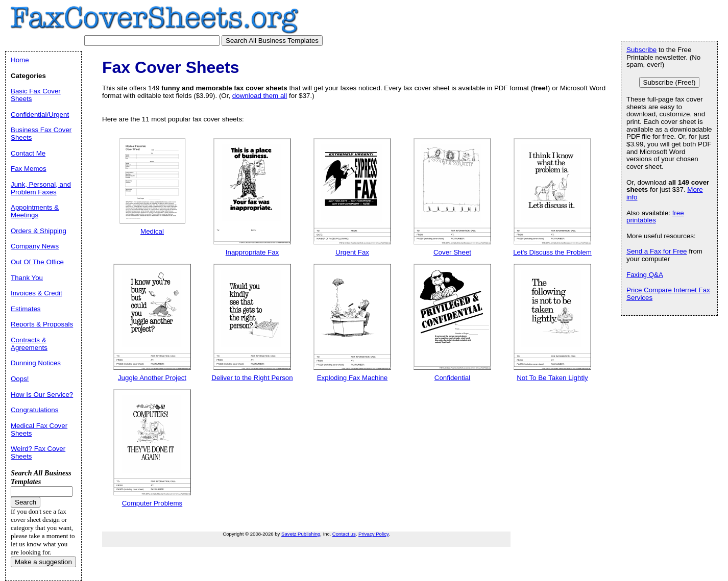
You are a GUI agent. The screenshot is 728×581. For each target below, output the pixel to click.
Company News (35, 246)
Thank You (27, 278)
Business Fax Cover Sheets (41, 134)
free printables (655, 217)
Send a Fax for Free (657, 251)
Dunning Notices (36, 363)
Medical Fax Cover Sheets (39, 430)
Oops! (20, 379)
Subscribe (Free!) (670, 82)
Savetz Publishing (301, 534)
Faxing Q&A (645, 275)
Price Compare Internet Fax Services (668, 294)
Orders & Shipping (39, 231)
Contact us (344, 534)
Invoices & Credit (37, 293)
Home (20, 60)
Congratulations (34, 410)
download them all (260, 96)
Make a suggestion (43, 562)
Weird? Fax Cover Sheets (38, 452)
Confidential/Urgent (40, 115)
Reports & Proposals (42, 324)
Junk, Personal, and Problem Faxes (41, 188)
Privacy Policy (373, 534)
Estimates (26, 309)
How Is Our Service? (42, 395)
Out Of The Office (37, 262)
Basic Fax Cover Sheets (36, 95)
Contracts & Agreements (29, 344)
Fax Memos (29, 169)
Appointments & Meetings (35, 211)
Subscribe (641, 50)
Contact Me (28, 153)
